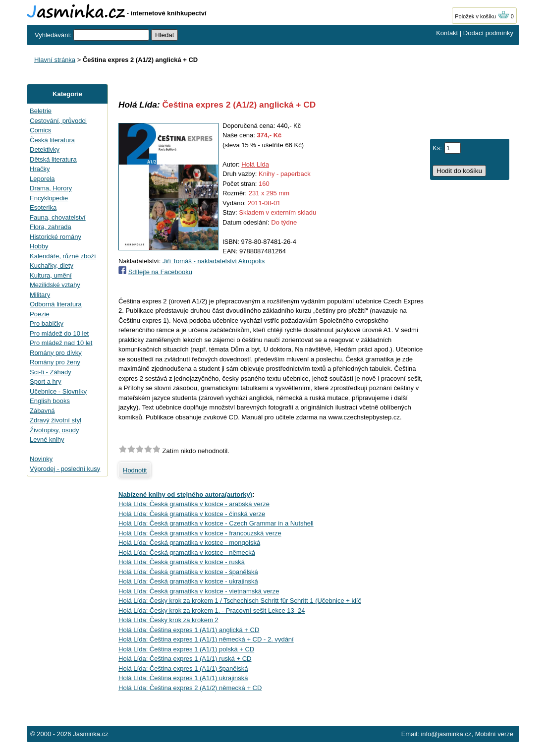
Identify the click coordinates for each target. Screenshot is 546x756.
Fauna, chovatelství (58, 217)
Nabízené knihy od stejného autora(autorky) (185, 494)
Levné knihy (47, 439)
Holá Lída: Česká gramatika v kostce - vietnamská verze (199, 591)
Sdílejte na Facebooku (160, 272)
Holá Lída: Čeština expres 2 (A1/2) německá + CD (190, 688)
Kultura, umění (51, 275)
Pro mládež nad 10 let (61, 343)
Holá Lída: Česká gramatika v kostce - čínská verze (192, 514)
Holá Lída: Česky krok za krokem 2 (168, 620)
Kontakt (447, 33)
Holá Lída (255, 164)
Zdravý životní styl (55, 420)
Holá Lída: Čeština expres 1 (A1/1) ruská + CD (185, 659)
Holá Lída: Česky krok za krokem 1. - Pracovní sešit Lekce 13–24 (212, 611)
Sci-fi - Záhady (51, 372)
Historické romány (55, 237)
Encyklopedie (49, 198)
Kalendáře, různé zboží (63, 256)
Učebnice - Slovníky (58, 391)
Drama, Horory (51, 188)
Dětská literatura (53, 159)
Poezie (40, 314)
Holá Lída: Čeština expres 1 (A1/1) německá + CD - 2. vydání (206, 639)
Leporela (42, 179)
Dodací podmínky (488, 33)
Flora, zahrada (51, 227)
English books (50, 401)
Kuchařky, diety (52, 265)
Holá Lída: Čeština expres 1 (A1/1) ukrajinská (183, 678)
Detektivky (45, 149)
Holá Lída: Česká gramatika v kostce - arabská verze (194, 504)
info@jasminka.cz (446, 734)
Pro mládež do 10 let (59, 333)
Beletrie (41, 111)
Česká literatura (52, 140)
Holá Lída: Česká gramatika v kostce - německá (187, 552)
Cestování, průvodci (58, 121)
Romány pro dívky (56, 353)
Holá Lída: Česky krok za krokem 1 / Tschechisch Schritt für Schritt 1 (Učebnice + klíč (240, 601)
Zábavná (42, 411)
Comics (40, 130)
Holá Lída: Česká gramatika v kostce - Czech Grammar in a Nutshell (216, 523)
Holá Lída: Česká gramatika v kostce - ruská (182, 562)
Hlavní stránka (55, 60)
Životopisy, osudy (54, 430)
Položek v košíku (482, 16)
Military (40, 295)
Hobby (39, 246)
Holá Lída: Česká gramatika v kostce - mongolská (189, 543)
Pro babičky (47, 323)
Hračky (40, 169)
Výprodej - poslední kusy (65, 469)
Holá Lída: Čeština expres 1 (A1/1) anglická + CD (189, 630)
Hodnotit (135, 470)
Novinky (41, 459)
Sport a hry (46, 381)
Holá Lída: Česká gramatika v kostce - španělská (188, 572)
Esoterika (43, 207)
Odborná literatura (56, 304)
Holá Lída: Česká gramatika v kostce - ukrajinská (188, 581)
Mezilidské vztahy (55, 285)
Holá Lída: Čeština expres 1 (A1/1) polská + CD (186, 649)
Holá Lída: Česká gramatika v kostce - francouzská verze (200, 533)
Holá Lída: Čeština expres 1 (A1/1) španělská (183, 669)
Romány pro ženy (55, 362)
